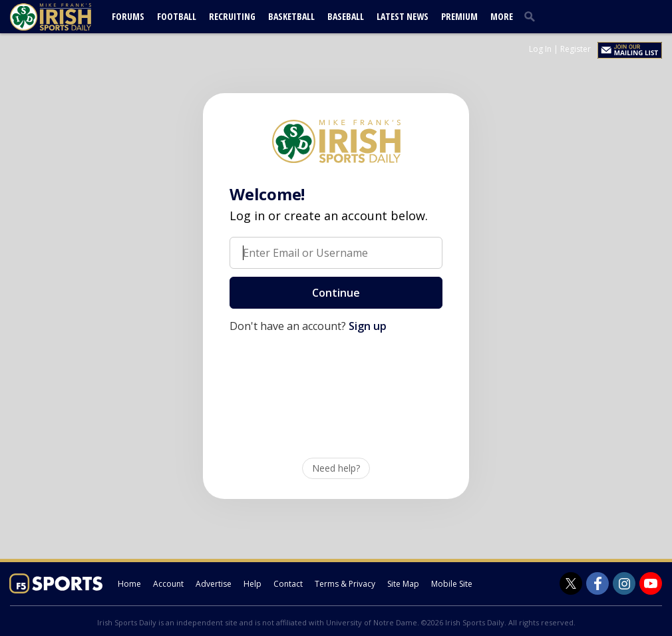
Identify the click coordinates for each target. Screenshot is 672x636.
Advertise (214, 584)
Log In (540, 49)
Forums (128, 16)
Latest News (403, 16)
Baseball (346, 16)
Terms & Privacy (345, 584)
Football (177, 16)
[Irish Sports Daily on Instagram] (624, 583)
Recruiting (232, 16)
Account (168, 584)
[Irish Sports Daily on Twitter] (571, 583)
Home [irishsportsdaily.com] (129, 584)
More (502, 16)
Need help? (336, 468)
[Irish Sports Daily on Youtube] (651, 583)
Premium (459, 16)
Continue (336, 293)
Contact (288, 584)
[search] (532, 16)
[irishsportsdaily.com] (67, 17)
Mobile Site (452, 584)
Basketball (291, 16)
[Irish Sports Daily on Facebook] (597, 583)
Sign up (368, 326)
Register (576, 49)
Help (252, 584)
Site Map (403, 584)
